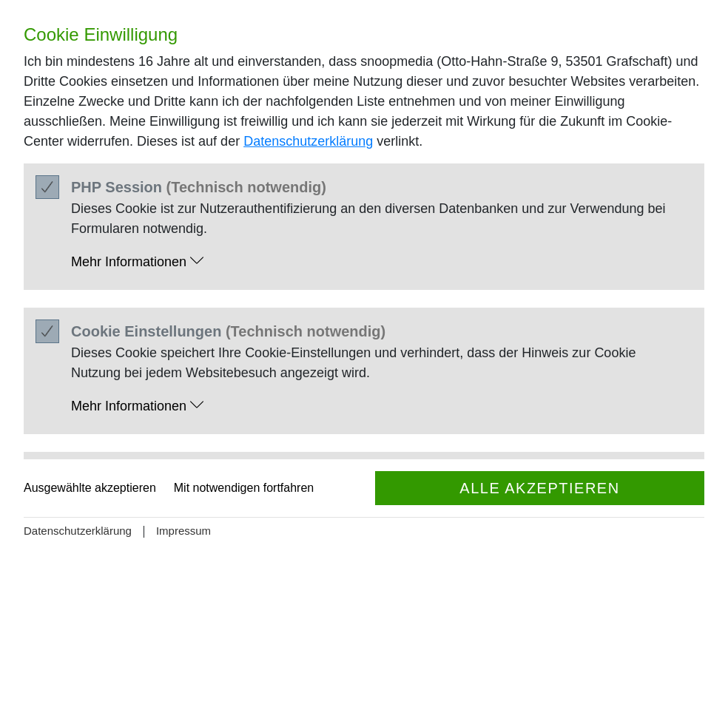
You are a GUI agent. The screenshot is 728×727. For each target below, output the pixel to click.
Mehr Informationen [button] (137, 261)
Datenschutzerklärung (308, 141)
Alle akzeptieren (539, 488)
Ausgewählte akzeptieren (90, 488)
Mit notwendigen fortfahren (244, 488)
